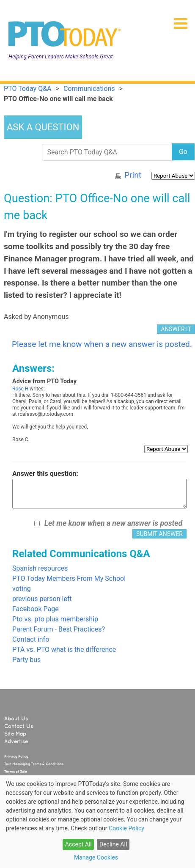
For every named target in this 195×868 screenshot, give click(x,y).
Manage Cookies (96, 857)
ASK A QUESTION (43, 127)
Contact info (31, 639)
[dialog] (97, 822)
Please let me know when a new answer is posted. (102, 344)
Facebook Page (36, 609)
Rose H (20, 389)
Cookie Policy (126, 828)
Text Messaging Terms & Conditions (34, 764)
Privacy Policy (16, 756)
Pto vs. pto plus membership (55, 619)
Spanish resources (40, 568)
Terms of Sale (16, 772)
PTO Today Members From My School (69, 578)
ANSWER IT (176, 329)
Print (133, 175)
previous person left (42, 599)
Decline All (113, 844)
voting (22, 589)
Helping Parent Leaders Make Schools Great (61, 56)
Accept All (78, 844)
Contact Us (19, 726)
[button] (177, 21)
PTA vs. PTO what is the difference (64, 650)
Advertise (16, 742)
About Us (16, 719)
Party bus (26, 660)
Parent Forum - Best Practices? (59, 629)
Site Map (15, 734)
